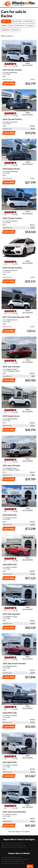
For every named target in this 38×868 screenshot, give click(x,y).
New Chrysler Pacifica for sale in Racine (13, 863)
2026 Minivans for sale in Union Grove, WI (14, 847)
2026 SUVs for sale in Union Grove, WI (13, 844)
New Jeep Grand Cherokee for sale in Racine (15, 859)
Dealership (6, 30)
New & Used (18, 21)
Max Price (21, 26)
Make (5, 26)
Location (31, 26)
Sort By (16, 30)
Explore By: (6, 21)
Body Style (30, 21)
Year (12, 26)
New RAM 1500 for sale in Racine (11, 858)
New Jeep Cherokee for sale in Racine (13, 861)
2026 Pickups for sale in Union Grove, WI (13, 846)
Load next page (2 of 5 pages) (19, 832)
